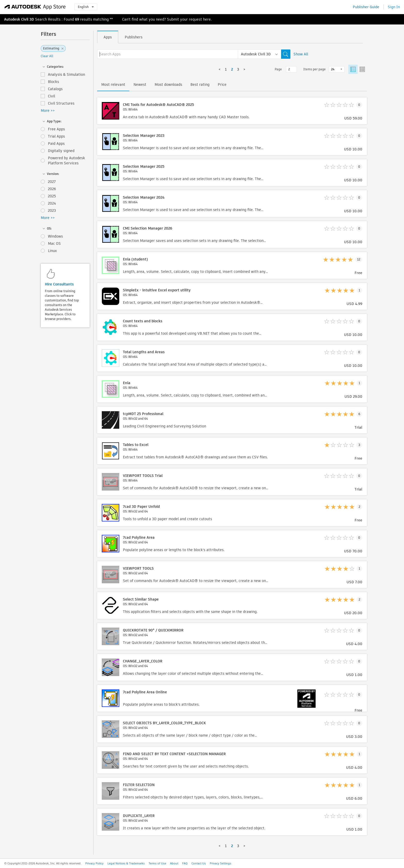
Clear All (47, 56)
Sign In (394, 7)
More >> (48, 111)
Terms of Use (157, 863)
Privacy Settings (221, 863)
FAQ (185, 863)
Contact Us (199, 863)
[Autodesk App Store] (35, 7)
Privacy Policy (94, 863)
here (207, 19)
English (86, 7)
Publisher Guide (366, 7)
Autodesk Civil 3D (19, 19)
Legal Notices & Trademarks (126, 863)
